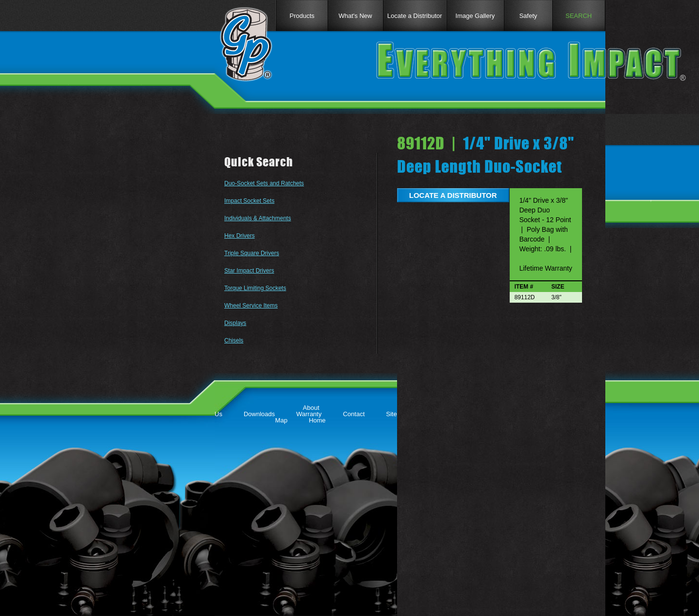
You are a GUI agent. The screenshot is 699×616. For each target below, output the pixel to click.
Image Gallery (475, 16)
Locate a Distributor (415, 16)
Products (302, 16)
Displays (235, 323)
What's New (356, 16)
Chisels (234, 340)
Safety (528, 16)
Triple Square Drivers (252, 253)
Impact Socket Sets (249, 201)
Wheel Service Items (251, 306)
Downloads (259, 414)
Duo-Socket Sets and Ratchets (264, 183)
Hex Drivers (240, 236)
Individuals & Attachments (258, 218)
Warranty (309, 414)
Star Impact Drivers (249, 271)
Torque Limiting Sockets (255, 288)
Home (317, 420)
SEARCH (579, 16)
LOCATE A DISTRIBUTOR (453, 195)
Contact (354, 414)
